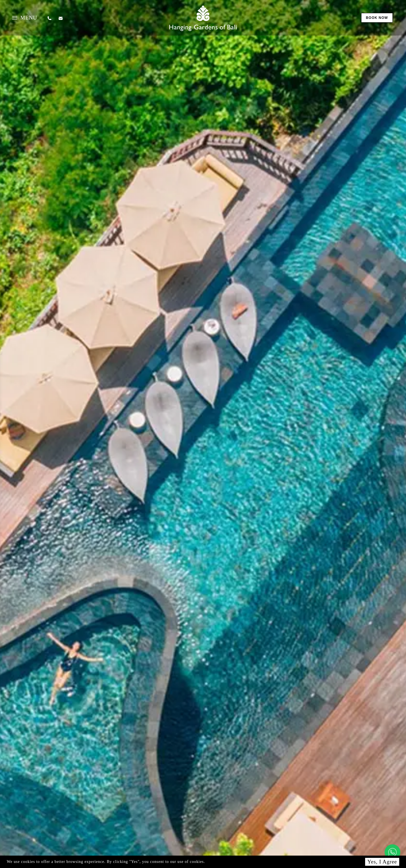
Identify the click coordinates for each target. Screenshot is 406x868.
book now (377, 18)
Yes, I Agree (382, 862)
